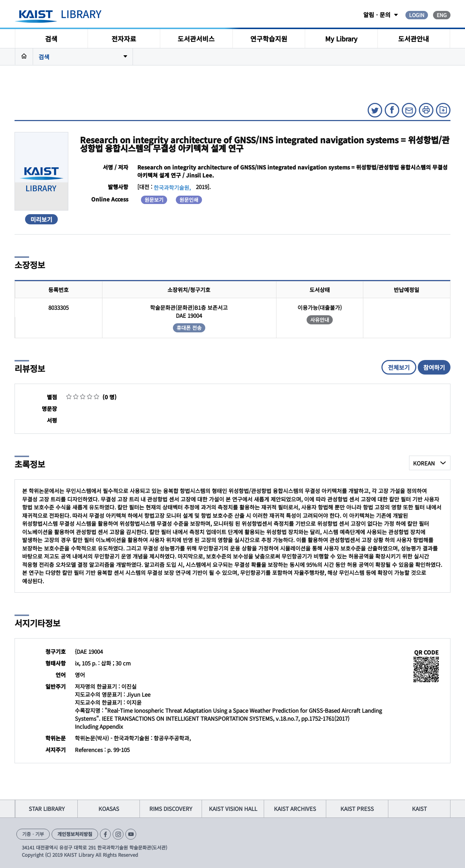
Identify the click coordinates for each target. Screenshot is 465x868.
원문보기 (154, 200)
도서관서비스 (196, 39)
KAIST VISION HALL (233, 809)
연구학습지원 (269, 39)
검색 (51, 39)
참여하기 (434, 367)
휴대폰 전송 (189, 328)
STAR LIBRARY (47, 809)
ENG (442, 15)
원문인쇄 (189, 200)
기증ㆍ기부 (33, 834)
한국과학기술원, (172, 187)
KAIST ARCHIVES (295, 809)
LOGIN (417, 15)
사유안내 (320, 320)
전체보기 (399, 367)
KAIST (419, 809)
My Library (341, 39)
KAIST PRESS (357, 809)
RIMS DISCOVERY (171, 809)
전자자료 (124, 39)
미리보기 (41, 219)
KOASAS (109, 809)
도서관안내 (414, 39)
